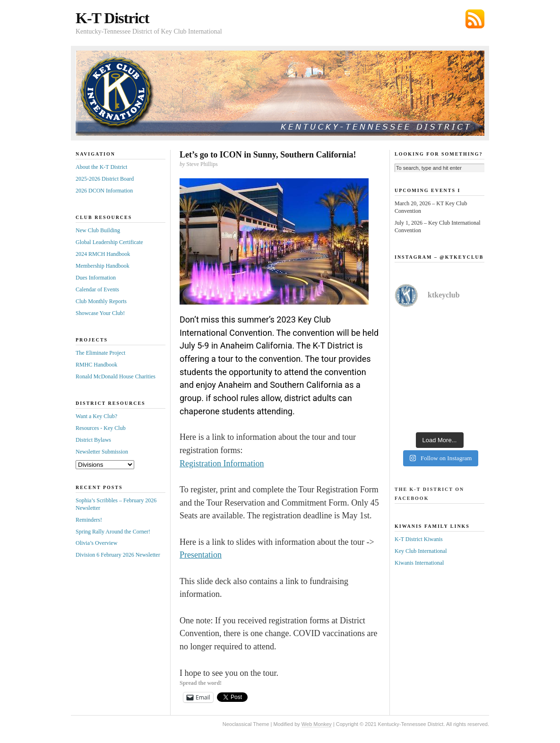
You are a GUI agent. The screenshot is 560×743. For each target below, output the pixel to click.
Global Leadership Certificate (109, 242)
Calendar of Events (97, 289)
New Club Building (98, 230)
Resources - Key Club (101, 428)
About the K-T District (101, 167)
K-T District (112, 18)
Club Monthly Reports (101, 301)
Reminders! (89, 520)
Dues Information (96, 278)
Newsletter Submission (102, 452)
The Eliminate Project (100, 353)
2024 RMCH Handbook (103, 254)
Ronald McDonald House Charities (116, 376)
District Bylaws (93, 440)
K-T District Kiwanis (419, 539)
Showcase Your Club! (100, 313)
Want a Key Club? (96, 416)
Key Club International (421, 551)
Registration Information (222, 463)
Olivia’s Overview (96, 543)
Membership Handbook (103, 266)
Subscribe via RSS (475, 19)
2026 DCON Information (104, 191)
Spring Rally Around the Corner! (113, 532)
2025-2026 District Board (105, 179)
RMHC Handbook (96, 365)
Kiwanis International (419, 563)
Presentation (201, 555)
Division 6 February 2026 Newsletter (118, 555)
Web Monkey (317, 724)
